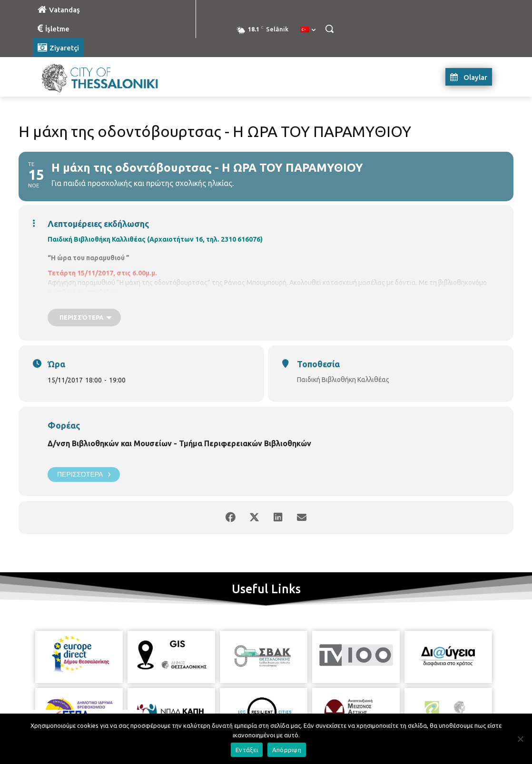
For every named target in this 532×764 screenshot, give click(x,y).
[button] (329, 29)
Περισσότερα (84, 475)
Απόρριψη (287, 750)
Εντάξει (247, 750)
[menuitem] (308, 30)
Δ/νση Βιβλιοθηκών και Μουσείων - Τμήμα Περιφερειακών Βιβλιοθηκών (179, 443)
